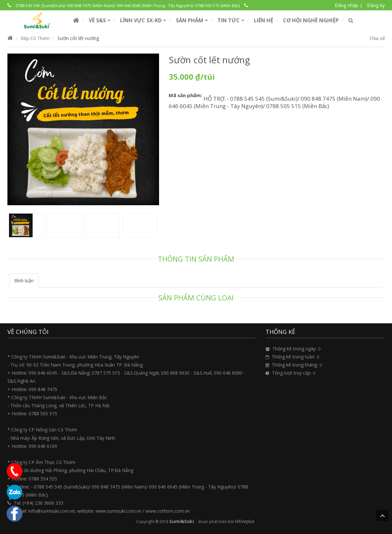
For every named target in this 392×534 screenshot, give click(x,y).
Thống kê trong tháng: (295, 365)
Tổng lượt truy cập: (292, 373)
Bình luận (24, 280)
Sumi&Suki (182, 521)
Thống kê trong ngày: (294, 349)
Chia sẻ (377, 38)
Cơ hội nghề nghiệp (311, 20)
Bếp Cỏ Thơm (35, 38)
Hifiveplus (245, 521)
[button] (100, 20)
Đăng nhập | (349, 5)
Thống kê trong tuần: (293, 357)
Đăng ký (376, 5)
